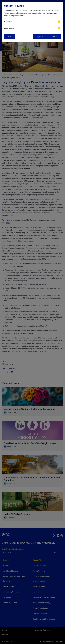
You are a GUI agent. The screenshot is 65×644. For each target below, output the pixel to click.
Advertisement (10, 28)
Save (9, 37)
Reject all (40, 37)
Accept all (54, 37)
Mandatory (8, 22)
